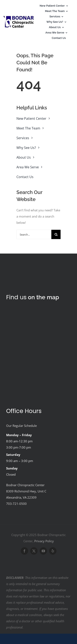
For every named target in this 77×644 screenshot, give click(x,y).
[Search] (56, 234)
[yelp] (53, 551)
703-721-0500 (16, 504)
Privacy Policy (44, 541)
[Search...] (34, 234)
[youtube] (43, 551)
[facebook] (24, 551)
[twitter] (34, 551)
